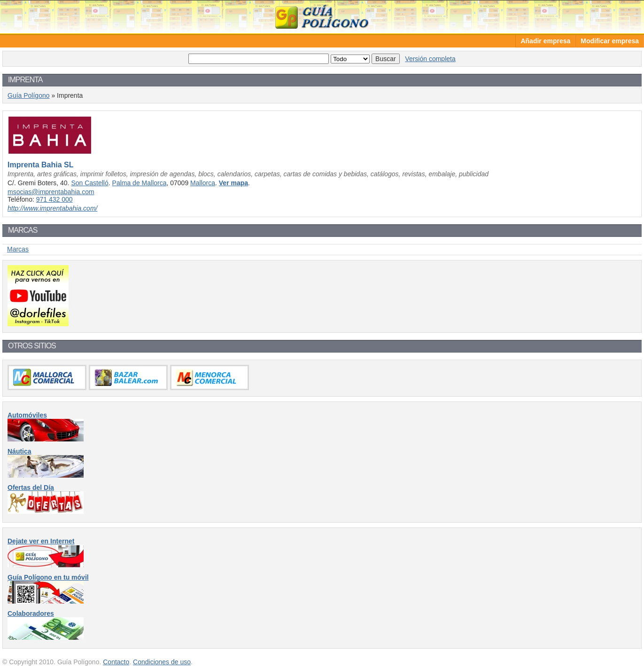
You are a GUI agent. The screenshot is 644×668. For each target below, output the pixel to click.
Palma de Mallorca (140, 183)
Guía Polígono (322, 17)
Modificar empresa (610, 41)
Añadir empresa (545, 41)
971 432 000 (54, 199)
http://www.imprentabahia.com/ (52, 208)
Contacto (116, 662)
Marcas (18, 249)
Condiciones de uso (162, 662)
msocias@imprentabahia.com (51, 192)
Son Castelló (89, 183)
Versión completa (430, 59)
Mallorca (203, 183)
